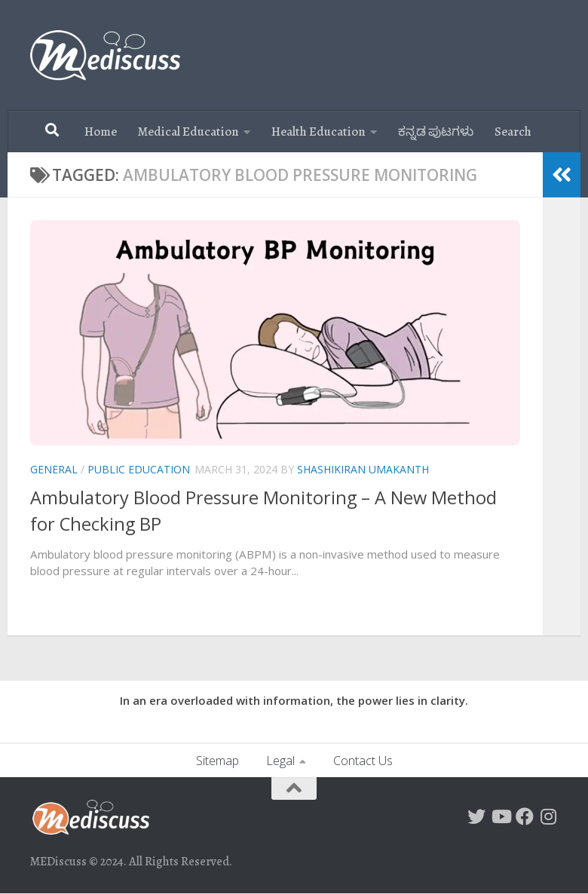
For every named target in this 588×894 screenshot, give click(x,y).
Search (513, 132)
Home (101, 132)
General (54, 469)
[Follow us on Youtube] (501, 816)
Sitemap (217, 761)
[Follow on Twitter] (476, 816)
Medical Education (188, 132)
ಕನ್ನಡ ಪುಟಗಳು (436, 132)
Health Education (318, 132)
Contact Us (363, 761)
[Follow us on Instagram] (549, 816)
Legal (280, 761)
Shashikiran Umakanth (363, 469)
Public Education (139, 469)
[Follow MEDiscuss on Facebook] (525, 816)
